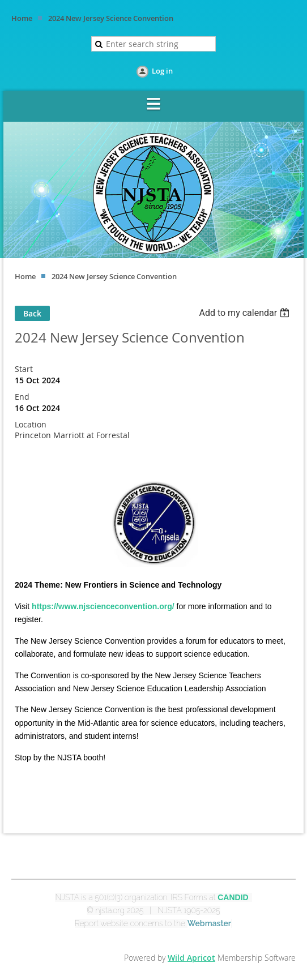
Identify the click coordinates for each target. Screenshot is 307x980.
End (22, 397)
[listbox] (246, 313)
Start (24, 369)
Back (32, 313)
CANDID (233, 897)
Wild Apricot (191, 958)
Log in (162, 71)
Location (31, 424)
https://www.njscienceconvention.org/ (103, 606)
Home (22, 18)
